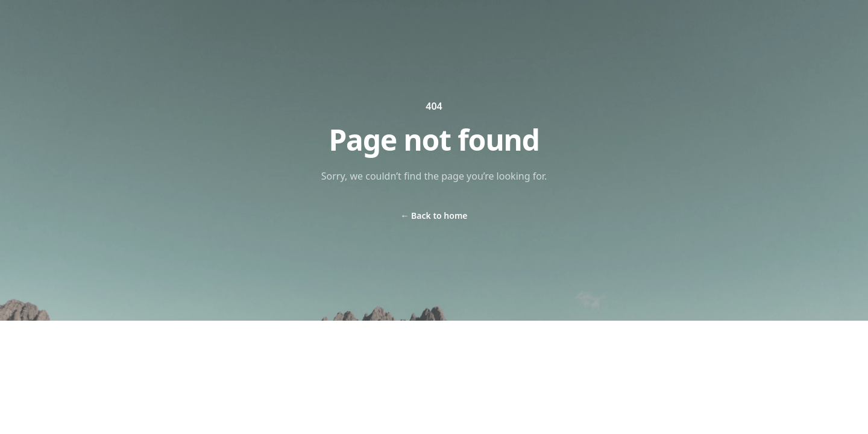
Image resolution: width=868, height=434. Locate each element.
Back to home (434, 215)
